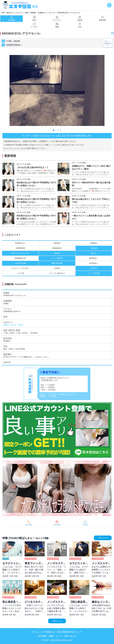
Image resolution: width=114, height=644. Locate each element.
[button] (53, 130)
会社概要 (42, 636)
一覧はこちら (103, 538)
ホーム (35, 632)
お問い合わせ (70, 636)
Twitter (20, 325)
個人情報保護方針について (70, 632)
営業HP (6, 325)
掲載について (55, 636)
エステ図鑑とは (48, 632)
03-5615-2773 (9, 357)
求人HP (13, 325)
